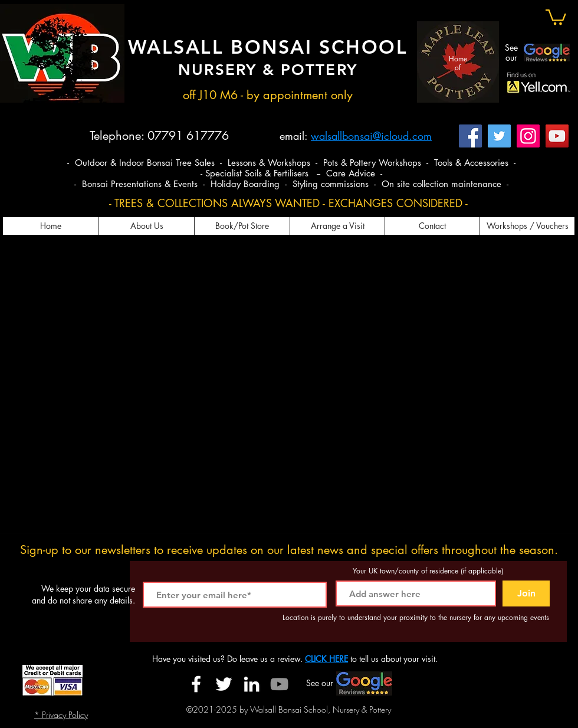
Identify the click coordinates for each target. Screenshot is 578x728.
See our (511, 53)
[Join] (526, 593)
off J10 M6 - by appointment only (268, 95)
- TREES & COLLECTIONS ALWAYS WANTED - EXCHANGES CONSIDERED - (288, 203)
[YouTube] (557, 136)
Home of (458, 63)
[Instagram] (528, 136)
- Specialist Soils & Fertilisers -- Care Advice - (291, 173)
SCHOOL (363, 47)
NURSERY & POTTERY (267, 70)
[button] (556, 16)
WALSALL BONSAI (224, 47)
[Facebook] (470, 136)
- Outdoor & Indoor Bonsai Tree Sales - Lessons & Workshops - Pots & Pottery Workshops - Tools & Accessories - (291, 163)
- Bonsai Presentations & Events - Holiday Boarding (178, 184)
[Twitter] (499, 136)
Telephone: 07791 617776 (159, 136)
